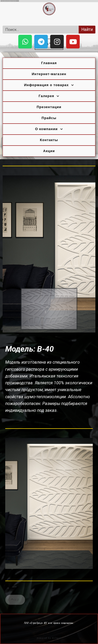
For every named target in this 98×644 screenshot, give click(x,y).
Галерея (49, 96)
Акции (49, 151)
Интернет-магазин (49, 74)
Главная (49, 63)
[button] (15, 603)
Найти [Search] (87, 29)
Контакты (49, 140)
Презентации (49, 107)
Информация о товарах (49, 85)
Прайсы (49, 118)
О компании (49, 129)
